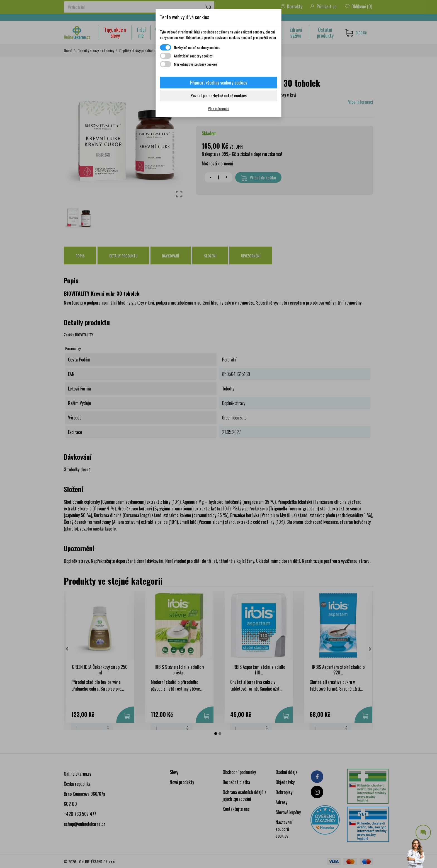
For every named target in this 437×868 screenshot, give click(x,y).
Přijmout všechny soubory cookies (219, 83)
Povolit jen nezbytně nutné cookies (219, 95)
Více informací (219, 108)
